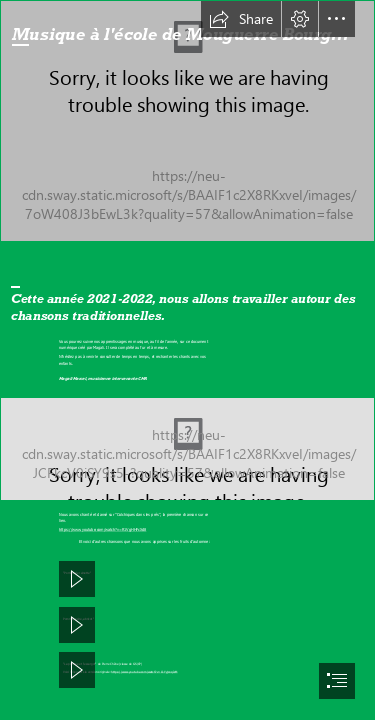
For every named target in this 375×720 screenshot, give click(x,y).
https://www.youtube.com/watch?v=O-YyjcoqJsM (144, 672)
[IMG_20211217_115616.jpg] (187, 449)
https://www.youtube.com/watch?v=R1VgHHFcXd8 (102, 530)
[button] (241, 19)
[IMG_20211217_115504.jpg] (187, 121)
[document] (187, 360)
